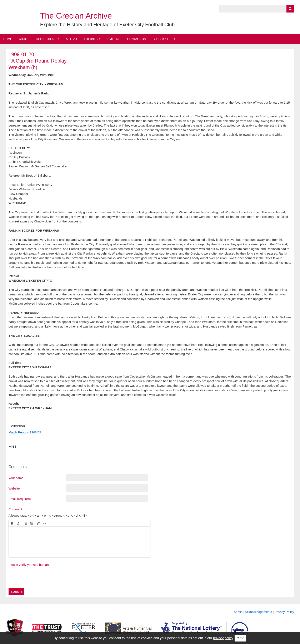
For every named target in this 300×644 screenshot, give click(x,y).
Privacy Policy (284, 612)
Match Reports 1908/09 (25, 432)
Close (240, 638)
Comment (15, 509)
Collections (46, 39)
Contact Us (137, 39)
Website (14, 488)
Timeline (114, 39)
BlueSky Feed (164, 39)
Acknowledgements (259, 612)
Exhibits (91, 39)
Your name (16, 478)
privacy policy (223, 638)
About (24, 39)
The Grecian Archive (76, 16)
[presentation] (12, 523)
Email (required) (20, 499)
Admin (238, 612)
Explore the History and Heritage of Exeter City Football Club (107, 24)
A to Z (70, 39)
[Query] (256, 9)
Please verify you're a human (29, 565)
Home (8, 39)
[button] (12, 523)
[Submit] (290, 9)
